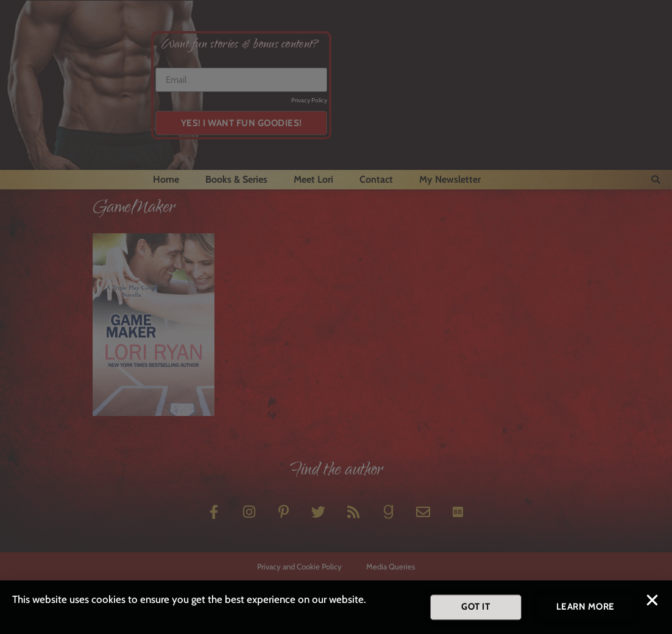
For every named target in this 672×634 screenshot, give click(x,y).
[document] (336, 317)
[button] (652, 602)
